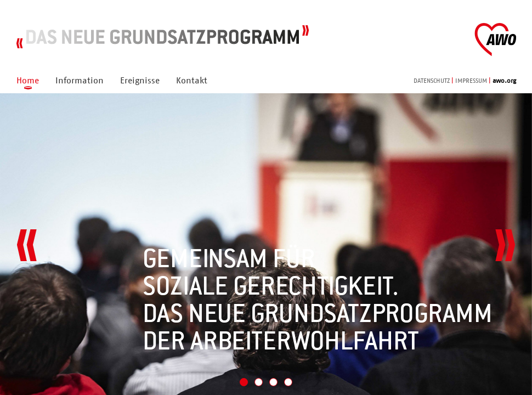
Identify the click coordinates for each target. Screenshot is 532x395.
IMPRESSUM (471, 81)
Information (80, 81)
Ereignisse (140, 81)
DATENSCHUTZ (432, 81)
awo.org (504, 81)
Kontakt (192, 81)
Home (28, 81)
